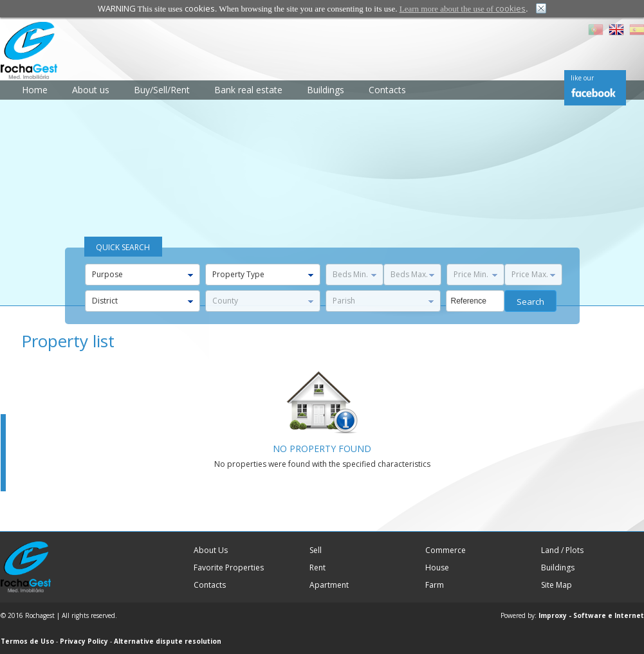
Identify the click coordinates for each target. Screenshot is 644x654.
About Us (211, 550)
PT (596, 30)
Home (35, 90)
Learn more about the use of (463, 9)
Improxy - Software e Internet (591, 615)
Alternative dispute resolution (168, 641)
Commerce (446, 550)
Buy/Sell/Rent (162, 90)
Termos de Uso (27, 641)
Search (530, 302)
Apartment (329, 585)
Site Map (557, 585)
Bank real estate (248, 90)
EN (616, 30)
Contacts (387, 90)
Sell (316, 550)
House (437, 568)
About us (91, 90)
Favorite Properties (229, 568)
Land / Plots (562, 550)
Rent (317, 568)
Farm (435, 585)
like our (582, 78)
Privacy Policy (84, 641)
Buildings (326, 90)
